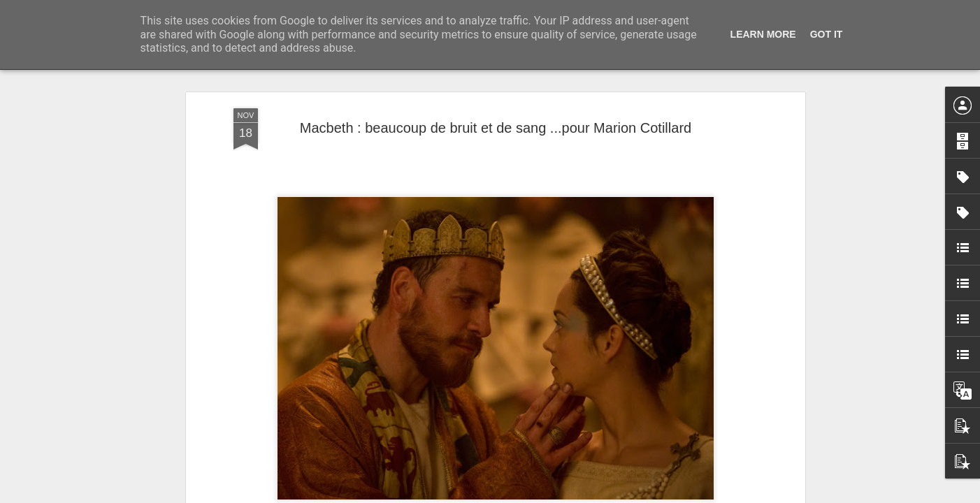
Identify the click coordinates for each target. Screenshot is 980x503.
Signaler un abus (587, 495)
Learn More (763, 34)
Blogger (540, 495)
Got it (827, 34)
